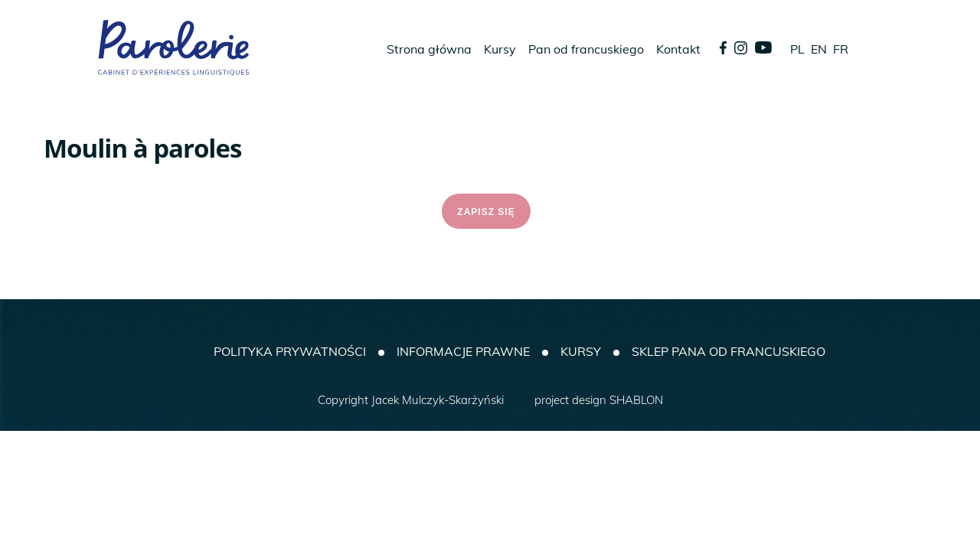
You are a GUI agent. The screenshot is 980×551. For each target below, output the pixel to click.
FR (841, 49)
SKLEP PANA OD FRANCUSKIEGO (728, 351)
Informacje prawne (463, 351)
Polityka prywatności (290, 351)
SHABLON (636, 400)
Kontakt (678, 49)
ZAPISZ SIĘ (486, 212)
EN (819, 49)
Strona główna (429, 49)
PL (797, 49)
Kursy (500, 49)
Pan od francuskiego (586, 49)
